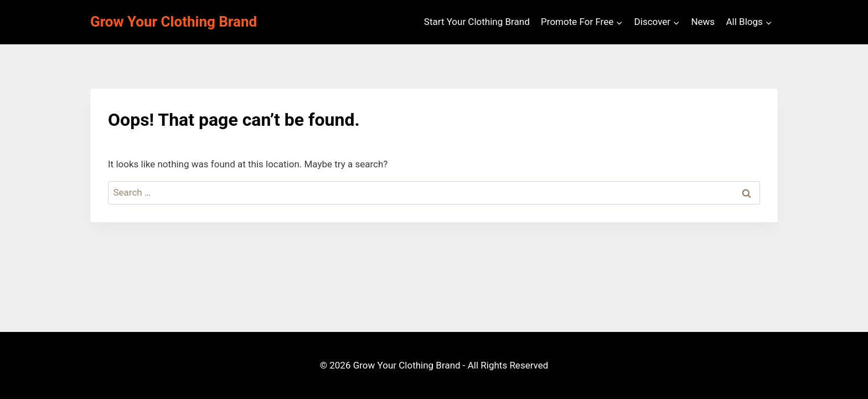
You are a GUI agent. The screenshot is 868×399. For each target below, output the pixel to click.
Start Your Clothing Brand (477, 22)
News (703, 22)
